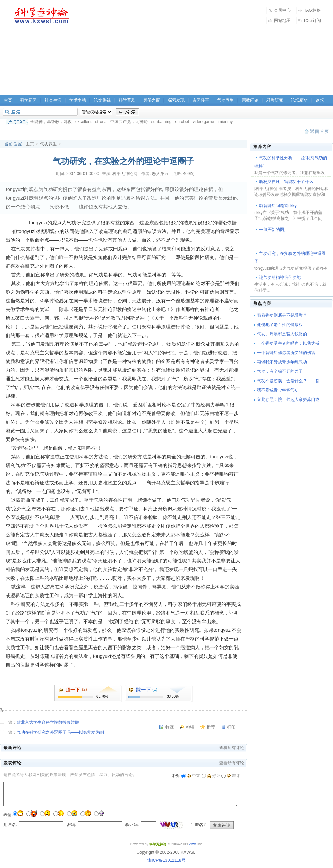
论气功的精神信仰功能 (280, 277)
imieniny (225, 122)
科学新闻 (28, 100)
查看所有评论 (232, 748)
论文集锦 (102, 100)
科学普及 (127, 100)
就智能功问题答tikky (278, 206)
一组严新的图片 (274, 230)
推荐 (211, 727)
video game (203, 122)
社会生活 (53, 100)
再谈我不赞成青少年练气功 (282, 362)
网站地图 (282, 20)
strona (101, 122)
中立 (193, 776)
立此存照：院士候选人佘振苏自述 (288, 399)
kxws (193, 844)
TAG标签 (312, 10)
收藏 (170, 727)
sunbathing (161, 122)
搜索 (127, 112)
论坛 (320, 100)
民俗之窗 (152, 100)
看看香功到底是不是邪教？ (282, 315)
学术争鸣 (78, 100)
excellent (83, 122)
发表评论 (222, 825)
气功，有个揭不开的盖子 (280, 371)
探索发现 (176, 100)
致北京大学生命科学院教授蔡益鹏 (48, 722)
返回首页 (320, 131)
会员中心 (282, 10)
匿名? (200, 825)
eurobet (182, 122)
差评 (233, 776)
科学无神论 (40, 15)
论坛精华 (299, 100)
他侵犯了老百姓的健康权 (280, 325)
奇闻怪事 (201, 100)
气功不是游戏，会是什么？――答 (288, 381)
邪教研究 (275, 100)
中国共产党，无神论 (129, 122)
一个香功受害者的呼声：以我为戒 (288, 343)
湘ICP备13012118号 (166, 860)
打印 (231, 727)
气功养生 (225, 100)
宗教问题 (250, 100)
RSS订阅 (312, 20)
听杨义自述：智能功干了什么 (286, 182)
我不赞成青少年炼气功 (278, 390)
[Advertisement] (135, 49)
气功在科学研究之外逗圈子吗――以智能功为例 (60, 732)
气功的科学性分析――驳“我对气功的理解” (291, 162)
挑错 (190, 727)
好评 (214, 776)
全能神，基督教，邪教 (51, 122)
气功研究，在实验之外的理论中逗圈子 (290, 257)
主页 (30, 144)
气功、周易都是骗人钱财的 (282, 334)
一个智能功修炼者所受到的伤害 (286, 353)
